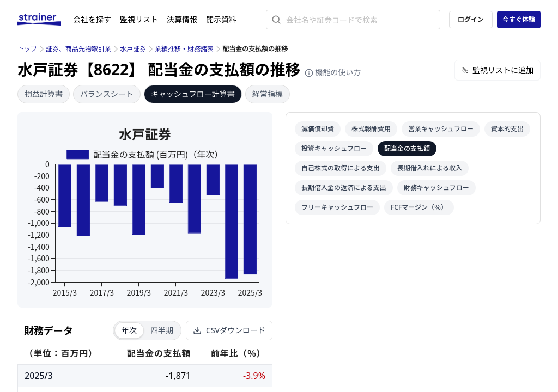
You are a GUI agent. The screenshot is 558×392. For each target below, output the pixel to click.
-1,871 (178, 376)
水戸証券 (133, 49)
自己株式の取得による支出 (341, 168)
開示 (221, 19)
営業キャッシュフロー (441, 129)
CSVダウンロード (229, 330)
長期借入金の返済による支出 (344, 188)
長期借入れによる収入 (430, 168)
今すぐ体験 (519, 19)
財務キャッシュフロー (436, 188)
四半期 (162, 330)
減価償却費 (318, 129)
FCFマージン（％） (419, 207)
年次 (129, 330)
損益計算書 (44, 94)
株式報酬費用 (371, 129)
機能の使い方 (333, 72)
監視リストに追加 (498, 70)
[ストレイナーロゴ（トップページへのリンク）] (45, 20)
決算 (182, 19)
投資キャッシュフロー (334, 148)
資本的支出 (507, 129)
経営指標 (268, 94)
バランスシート (107, 94)
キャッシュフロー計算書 (193, 94)
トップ (27, 49)
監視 (139, 19)
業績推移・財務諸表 (184, 49)
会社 (92, 19)
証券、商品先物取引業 (78, 49)
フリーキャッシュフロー (337, 207)
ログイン (471, 19)
